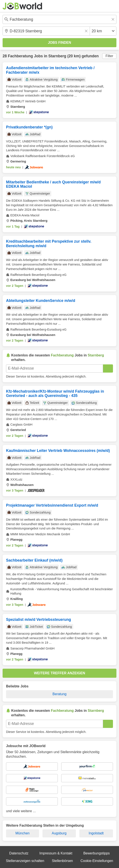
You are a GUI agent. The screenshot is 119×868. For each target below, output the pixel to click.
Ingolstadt (96, 833)
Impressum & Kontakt (56, 853)
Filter (109, 56)
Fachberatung (20, 56)
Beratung (60, 694)
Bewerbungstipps (96, 853)
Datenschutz (19, 853)
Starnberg (57, 56)
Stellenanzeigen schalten (25, 861)
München (22, 833)
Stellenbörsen (62, 861)
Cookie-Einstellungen (97, 861)
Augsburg (59, 833)
